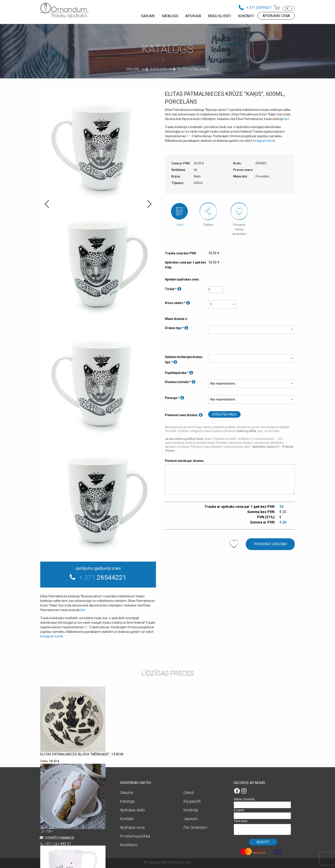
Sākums (133, 69)
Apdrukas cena (132, 827)
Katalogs (159, 69)
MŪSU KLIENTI (219, 16)
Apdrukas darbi (132, 810)
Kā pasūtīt (192, 801)
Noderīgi (191, 810)
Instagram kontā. (52, 636)
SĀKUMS (148, 16)
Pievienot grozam (270, 544)
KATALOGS (170, 16)
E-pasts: (264, 814)
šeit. (83, 610)
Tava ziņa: (264, 827)
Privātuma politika (135, 836)
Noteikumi (128, 845)
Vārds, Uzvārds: (264, 803)
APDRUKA (193, 16)
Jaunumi (190, 819)
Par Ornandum (195, 827)
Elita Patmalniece (194, 69)
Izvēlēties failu (224, 414)
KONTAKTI (246, 16)
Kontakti (127, 819)
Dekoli (189, 793)
